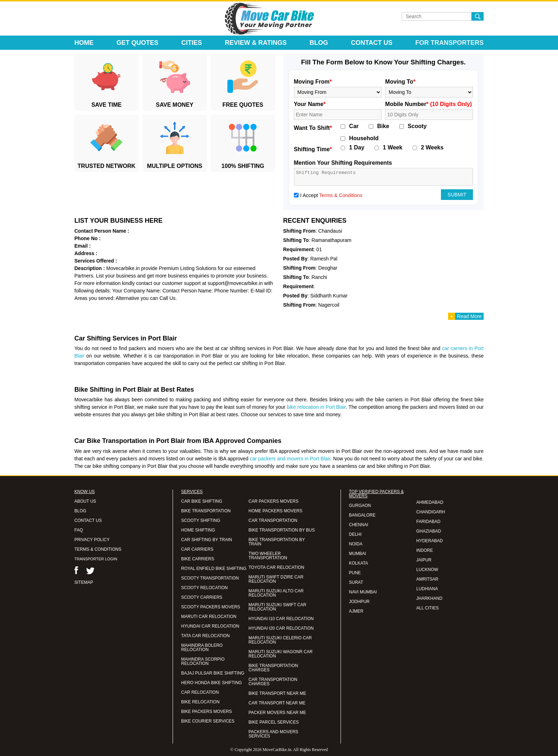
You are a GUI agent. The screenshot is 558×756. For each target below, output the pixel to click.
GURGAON (360, 506)
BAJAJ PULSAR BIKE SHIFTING (213, 673)
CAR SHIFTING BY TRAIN (207, 540)
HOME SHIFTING (198, 530)
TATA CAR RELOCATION (205, 636)
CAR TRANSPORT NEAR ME (277, 703)
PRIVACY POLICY (92, 540)
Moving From (313, 82)
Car (354, 126)
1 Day (357, 148)
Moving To (400, 82)
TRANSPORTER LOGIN (96, 559)
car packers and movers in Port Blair (290, 459)
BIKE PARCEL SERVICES (273, 722)
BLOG (80, 511)
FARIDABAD (428, 522)
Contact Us (372, 43)
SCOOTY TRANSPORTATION (210, 578)
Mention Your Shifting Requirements (343, 163)
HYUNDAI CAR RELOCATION (210, 626)
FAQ (79, 530)
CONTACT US (88, 520)
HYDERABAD (430, 541)
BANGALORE (362, 515)
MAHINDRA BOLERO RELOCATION (202, 647)
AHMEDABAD (430, 502)
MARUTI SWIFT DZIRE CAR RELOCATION (276, 579)
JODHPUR (359, 602)
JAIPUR (424, 560)
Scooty (417, 126)
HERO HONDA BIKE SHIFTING (212, 683)
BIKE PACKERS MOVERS (206, 712)
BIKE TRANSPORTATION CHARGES (273, 668)
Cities (192, 43)
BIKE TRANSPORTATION (206, 511)
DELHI (355, 534)
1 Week (393, 148)
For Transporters (449, 43)
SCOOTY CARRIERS (202, 597)
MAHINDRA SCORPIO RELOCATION (203, 661)
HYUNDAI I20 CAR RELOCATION (281, 628)
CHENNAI (359, 525)
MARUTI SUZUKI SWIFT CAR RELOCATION (277, 607)
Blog (319, 43)
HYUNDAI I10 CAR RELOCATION (281, 619)
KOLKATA (359, 563)
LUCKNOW (427, 570)
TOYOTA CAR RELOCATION (276, 567)
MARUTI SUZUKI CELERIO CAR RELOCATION (280, 640)
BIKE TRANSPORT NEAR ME (277, 693)
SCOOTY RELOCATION (204, 588)
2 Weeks (432, 148)
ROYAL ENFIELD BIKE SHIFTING (214, 569)
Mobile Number (428, 104)
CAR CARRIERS (197, 549)
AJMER (356, 611)
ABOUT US (85, 501)
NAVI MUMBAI (363, 592)
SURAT (356, 582)
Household (364, 138)
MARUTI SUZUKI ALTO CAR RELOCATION (276, 593)
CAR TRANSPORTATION (273, 520)
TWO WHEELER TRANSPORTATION (268, 556)
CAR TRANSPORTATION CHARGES (273, 682)
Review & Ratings (256, 43)
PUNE (355, 573)
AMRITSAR (427, 579)
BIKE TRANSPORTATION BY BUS (281, 530)
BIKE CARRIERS (198, 559)
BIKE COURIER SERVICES (208, 721)
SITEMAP (84, 582)
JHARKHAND (429, 598)
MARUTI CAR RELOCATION (209, 617)
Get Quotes (137, 43)
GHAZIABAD (429, 531)
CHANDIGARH (431, 512)
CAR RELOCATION (200, 692)
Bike (383, 126)
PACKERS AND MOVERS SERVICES (273, 734)
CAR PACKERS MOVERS (273, 501)
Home (84, 43)
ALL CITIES (428, 608)
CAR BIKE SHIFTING (202, 501)
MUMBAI (358, 554)
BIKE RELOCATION (200, 702)
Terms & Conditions (341, 195)
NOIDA (356, 544)
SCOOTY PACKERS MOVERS (211, 607)
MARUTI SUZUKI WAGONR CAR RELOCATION (280, 654)
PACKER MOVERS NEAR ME (277, 713)
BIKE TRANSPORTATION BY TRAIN (277, 542)
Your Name (310, 104)
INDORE (425, 550)
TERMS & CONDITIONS (98, 549)
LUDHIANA (427, 589)
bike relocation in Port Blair (316, 407)
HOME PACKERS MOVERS (275, 511)
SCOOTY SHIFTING (201, 520)
